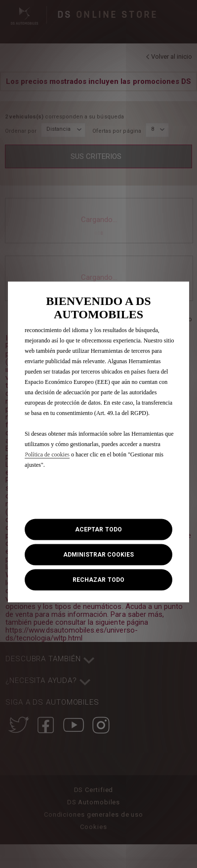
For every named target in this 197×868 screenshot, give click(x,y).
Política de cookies (47, 454)
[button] (98, 555)
